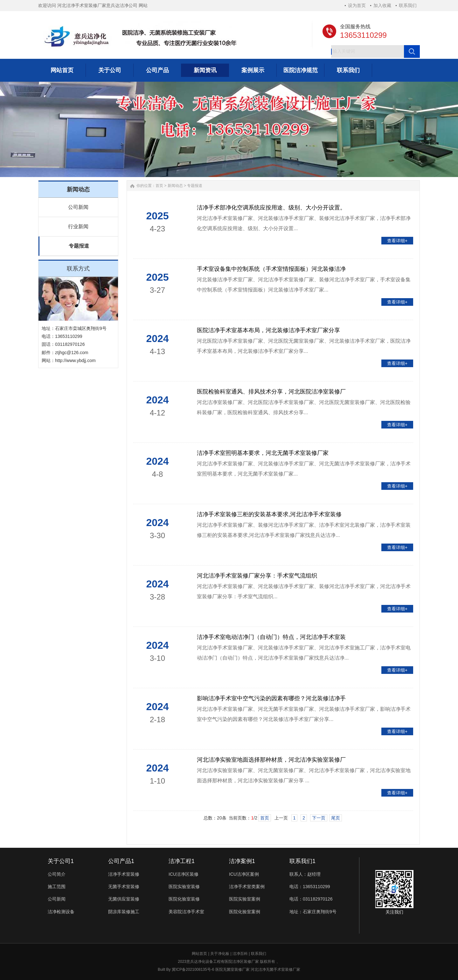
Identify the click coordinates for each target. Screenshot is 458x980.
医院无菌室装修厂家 (232, 970)
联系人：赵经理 (305, 874)
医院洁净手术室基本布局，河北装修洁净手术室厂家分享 (268, 330)
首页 (159, 186)
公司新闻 (78, 207)
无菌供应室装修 (124, 899)
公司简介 (57, 874)
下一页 (319, 818)
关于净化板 (220, 954)
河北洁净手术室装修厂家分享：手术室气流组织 (257, 576)
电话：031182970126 (311, 899)
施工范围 (57, 887)
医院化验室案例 (245, 912)
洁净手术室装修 (124, 874)
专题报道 (79, 246)
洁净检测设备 (61, 912)
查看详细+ (397, 241)
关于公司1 (61, 861)
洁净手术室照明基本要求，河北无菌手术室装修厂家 (263, 453)
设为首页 (357, 5)
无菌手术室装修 (124, 887)
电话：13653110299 (310, 887)
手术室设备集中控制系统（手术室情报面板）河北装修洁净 (271, 269)
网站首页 (199, 954)
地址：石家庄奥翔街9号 (313, 912)
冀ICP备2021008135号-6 (193, 970)
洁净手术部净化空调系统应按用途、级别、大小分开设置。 (271, 208)
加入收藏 (382, 5)
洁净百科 (240, 954)
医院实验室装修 (184, 887)
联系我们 (408, 5)
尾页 (336, 818)
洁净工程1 (182, 861)
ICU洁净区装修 (184, 874)
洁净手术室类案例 (247, 887)
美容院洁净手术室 (186, 912)
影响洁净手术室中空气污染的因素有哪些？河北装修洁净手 (271, 698)
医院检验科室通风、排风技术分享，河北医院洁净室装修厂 (271, 392)
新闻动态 (175, 186)
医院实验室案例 (245, 899)
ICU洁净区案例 (244, 874)
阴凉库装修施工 (124, 912)
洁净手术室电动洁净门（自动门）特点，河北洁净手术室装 (271, 637)
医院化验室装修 (184, 899)
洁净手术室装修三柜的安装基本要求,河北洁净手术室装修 (269, 514)
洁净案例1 (242, 861)
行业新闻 (78, 226)
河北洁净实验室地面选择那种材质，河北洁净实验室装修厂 (271, 760)
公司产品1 (121, 861)
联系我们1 (302, 861)
